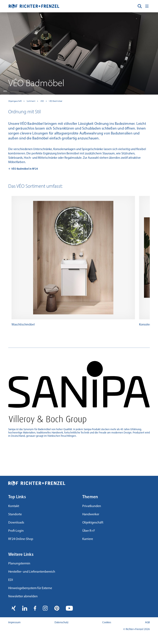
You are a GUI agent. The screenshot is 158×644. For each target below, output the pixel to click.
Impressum (14, 623)
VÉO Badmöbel (55, 101)
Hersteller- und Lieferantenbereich (32, 572)
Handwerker (91, 514)
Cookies (107, 623)
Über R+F (89, 531)
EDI (11, 580)
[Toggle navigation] (147, 6)
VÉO (42, 101)
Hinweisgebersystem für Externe (30, 588)
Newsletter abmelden (23, 597)
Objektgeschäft (15, 101)
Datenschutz (62, 623)
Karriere (88, 539)
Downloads (16, 523)
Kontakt (14, 506)
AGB (147, 623)
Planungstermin (19, 564)
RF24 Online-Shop (21, 539)
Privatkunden (92, 506)
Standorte (15, 514)
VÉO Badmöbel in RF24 (25, 169)
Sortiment (31, 101)
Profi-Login (16, 531)
